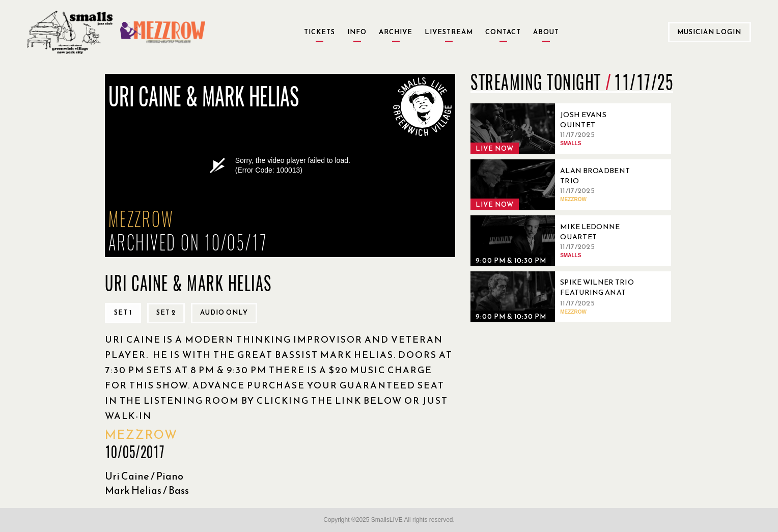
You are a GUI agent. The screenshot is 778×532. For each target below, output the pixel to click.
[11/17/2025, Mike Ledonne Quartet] (557, 241)
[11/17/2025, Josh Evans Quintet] (557, 129)
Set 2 (166, 312)
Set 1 (123, 312)
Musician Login (709, 32)
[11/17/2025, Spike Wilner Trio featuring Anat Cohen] (557, 297)
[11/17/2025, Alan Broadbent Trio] (557, 185)
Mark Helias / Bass (147, 490)
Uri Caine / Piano (144, 476)
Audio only (224, 312)
